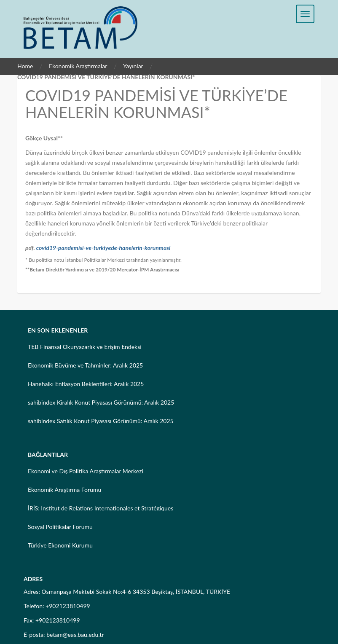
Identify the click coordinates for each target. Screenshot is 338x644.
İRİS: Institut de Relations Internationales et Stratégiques (101, 508)
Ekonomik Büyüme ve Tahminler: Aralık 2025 (85, 365)
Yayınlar (133, 66)
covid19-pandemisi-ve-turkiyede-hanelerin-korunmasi (103, 248)
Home (25, 66)
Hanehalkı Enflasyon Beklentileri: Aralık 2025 (86, 384)
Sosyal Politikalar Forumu (60, 527)
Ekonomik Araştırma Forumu (64, 490)
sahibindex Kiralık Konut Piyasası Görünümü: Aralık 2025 (101, 402)
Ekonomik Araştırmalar (78, 66)
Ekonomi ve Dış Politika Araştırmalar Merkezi (86, 471)
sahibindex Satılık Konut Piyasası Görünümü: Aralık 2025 (101, 421)
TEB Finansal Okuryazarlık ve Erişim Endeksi (85, 347)
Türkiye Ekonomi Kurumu (60, 545)
